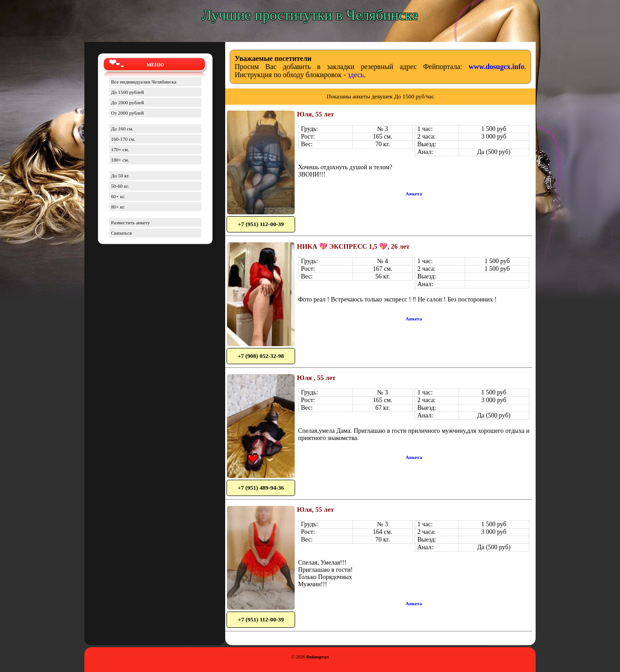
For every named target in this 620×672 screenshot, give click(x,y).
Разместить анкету (130, 222)
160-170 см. (123, 139)
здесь (356, 75)
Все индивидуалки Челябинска (144, 82)
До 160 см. (122, 129)
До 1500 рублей (127, 92)
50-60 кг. (120, 186)
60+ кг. (118, 196)
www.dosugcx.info (496, 67)
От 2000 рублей (127, 113)
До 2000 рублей (127, 102)
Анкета (414, 194)
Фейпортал (317, 657)
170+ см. (120, 149)
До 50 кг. (120, 176)
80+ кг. (118, 207)
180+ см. (120, 160)
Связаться (121, 233)
